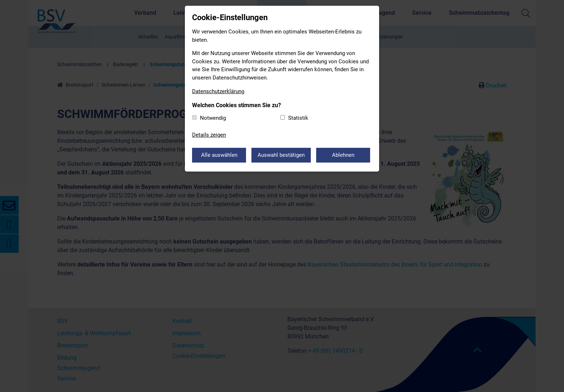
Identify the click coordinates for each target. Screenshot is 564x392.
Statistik (298, 118)
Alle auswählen (219, 155)
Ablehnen (343, 155)
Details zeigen (209, 135)
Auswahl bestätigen (281, 155)
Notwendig (213, 118)
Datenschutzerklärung (218, 91)
